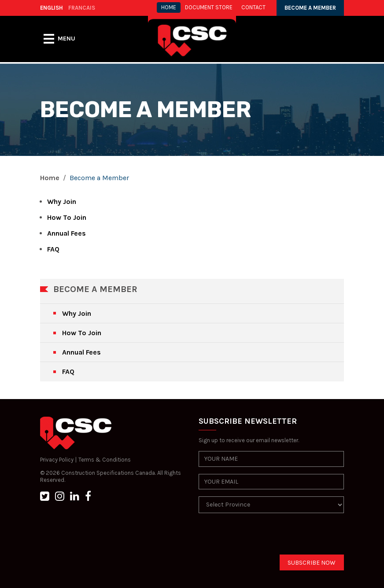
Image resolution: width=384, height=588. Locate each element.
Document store (209, 7)
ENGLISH (52, 8)
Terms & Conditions (105, 460)
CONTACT (253, 7)
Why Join (62, 202)
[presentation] (266, 537)
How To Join (67, 217)
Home (50, 178)
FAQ (53, 249)
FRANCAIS (82, 8)
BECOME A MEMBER (310, 8)
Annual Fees (66, 233)
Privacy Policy (57, 460)
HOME (169, 7)
